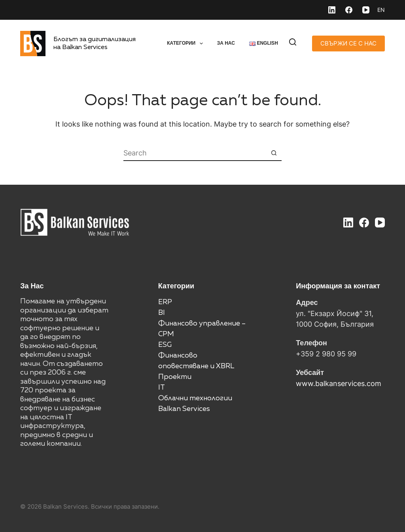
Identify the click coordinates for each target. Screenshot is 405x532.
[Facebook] (349, 10)
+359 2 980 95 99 (326, 354)
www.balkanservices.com (339, 383)
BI (162, 313)
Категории (186, 44)
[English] (381, 10)
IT (162, 388)
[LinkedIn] (332, 10)
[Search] (293, 42)
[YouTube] (366, 10)
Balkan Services (184, 409)
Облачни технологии (195, 398)
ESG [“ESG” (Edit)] (165, 345)
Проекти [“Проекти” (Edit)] (175, 377)
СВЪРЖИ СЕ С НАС (348, 43)
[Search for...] (195, 153)
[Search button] (274, 153)
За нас (226, 43)
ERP (165, 302)
